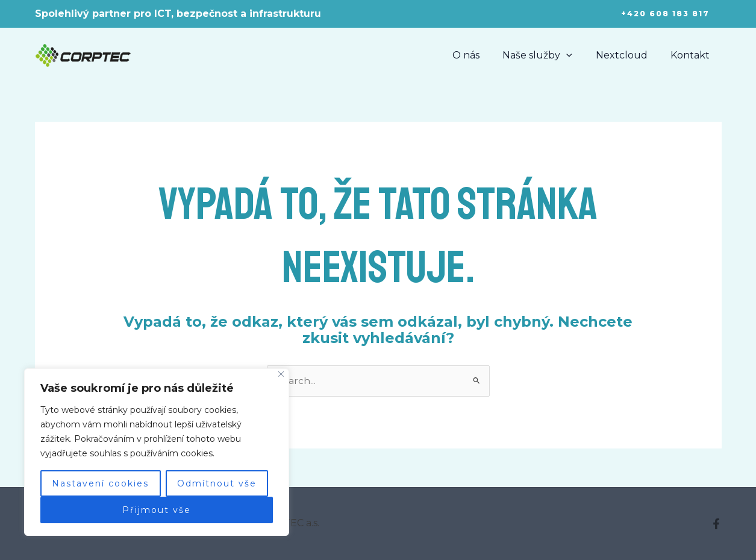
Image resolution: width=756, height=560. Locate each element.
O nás (480, 55)
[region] (157, 452)
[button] (665, 14)
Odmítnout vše (217, 483)
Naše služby (548, 55)
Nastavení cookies (100, 483)
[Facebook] (716, 524)
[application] (576, 55)
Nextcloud (628, 55)
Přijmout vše (157, 510)
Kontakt (692, 55)
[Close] (281, 374)
